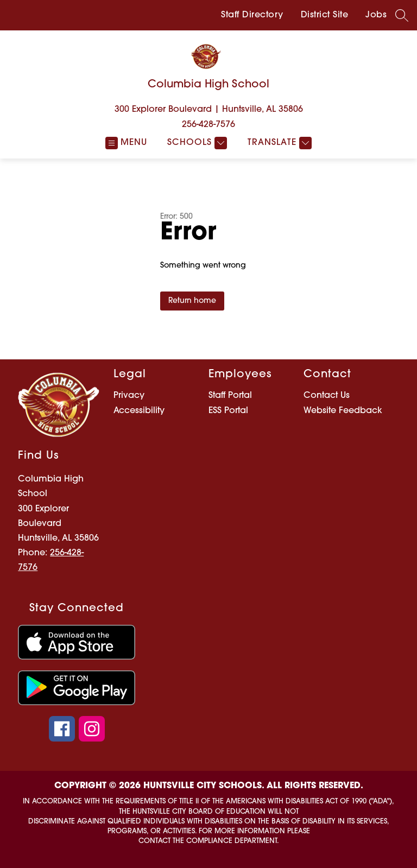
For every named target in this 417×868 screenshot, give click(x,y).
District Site (325, 15)
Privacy (129, 396)
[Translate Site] (278, 143)
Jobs (376, 15)
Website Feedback (343, 411)
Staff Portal (230, 396)
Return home (192, 301)
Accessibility (139, 411)
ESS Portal (228, 411)
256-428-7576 (208, 125)
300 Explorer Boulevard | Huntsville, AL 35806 (209, 110)
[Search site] (402, 15)
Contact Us (327, 396)
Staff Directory (252, 15)
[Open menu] (126, 143)
